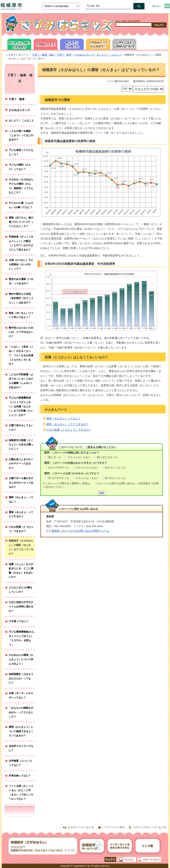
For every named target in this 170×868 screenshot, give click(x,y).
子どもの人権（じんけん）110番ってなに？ (21, 205)
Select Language (56, 6)
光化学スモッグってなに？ (21, 748)
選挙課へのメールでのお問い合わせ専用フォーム (80, 531)
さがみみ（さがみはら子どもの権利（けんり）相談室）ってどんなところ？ (21, 186)
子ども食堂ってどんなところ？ (21, 152)
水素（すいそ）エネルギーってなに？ (21, 695)
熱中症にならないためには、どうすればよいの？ (21, 332)
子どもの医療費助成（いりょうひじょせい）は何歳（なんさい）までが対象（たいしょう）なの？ (21, 406)
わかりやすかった (59, 467)
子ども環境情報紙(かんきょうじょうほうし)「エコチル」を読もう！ (21, 638)
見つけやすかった (59, 478)
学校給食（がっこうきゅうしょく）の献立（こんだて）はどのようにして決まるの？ (21, 243)
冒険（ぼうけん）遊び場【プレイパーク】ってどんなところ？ (21, 222)
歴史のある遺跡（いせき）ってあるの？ (21, 281)
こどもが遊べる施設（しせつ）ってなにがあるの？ (21, 135)
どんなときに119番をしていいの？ (21, 590)
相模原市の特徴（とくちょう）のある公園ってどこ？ (21, 445)
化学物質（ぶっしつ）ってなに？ (21, 763)
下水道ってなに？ (19, 621)
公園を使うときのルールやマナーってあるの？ (21, 464)
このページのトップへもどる (149, 827)
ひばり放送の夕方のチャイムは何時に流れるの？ (21, 606)
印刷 (125, 89)
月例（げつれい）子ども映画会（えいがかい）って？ (21, 264)
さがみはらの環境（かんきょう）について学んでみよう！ (21, 659)
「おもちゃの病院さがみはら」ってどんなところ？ (21, 712)
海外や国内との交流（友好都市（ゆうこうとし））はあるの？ (21, 298)
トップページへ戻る (113, 827)
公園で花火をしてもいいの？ (21, 428)
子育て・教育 (64, 55)
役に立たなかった (107, 457)
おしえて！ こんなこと (109, 55)
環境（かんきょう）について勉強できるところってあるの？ (21, 731)
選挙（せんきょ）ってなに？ (64, 418)
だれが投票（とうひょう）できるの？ (69, 430)
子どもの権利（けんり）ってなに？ (20, 167)
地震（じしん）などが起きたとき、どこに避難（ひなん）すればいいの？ (21, 571)
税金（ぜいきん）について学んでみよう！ (21, 315)
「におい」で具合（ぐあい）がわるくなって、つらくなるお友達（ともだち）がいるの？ (21, 355)
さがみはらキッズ (84, 55)
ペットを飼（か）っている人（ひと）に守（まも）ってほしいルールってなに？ (21, 792)
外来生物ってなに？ (20, 776)
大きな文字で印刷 (147, 89)
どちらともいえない (79, 457)
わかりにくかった (115, 467)
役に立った (55, 457)
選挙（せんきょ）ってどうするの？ (67, 424)
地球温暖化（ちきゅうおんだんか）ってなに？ (21, 678)
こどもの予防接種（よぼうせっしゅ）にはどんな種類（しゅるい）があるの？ (21, 381)
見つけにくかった (115, 478)
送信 (102, 493)
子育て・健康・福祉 (43, 55)
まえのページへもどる (81, 827)
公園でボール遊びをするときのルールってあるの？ (21, 483)
